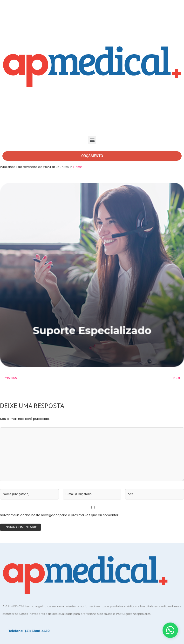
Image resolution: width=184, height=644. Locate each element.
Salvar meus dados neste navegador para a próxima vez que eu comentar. (60, 515)
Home (78, 167)
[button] (92, 140)
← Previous (8, 378)
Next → (179, 378)
